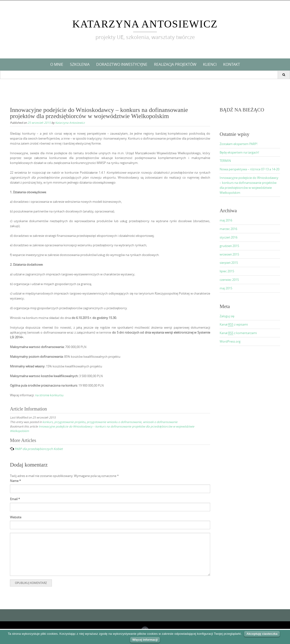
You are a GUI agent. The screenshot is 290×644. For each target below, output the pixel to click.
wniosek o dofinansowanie (160, 422)
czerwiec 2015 (229, 280)
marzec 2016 (228, 229)
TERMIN (225, 161)
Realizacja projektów (175, 64)
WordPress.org (230, 341)
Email (15, 499)
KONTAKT (232, 64)
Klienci (210, 64)
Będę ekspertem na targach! (239, 152)
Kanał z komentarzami (238, 333)
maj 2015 (226, 288)
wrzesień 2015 (229, 254)
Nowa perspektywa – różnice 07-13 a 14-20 (249, 169)
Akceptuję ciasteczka (262, 634)
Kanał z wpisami (234, 324)
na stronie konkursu (49, 395)
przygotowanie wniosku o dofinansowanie (114, 422)
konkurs (48, 422)
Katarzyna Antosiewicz (145, 24)
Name (15, 481)
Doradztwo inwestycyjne (122, 64)
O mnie (57, 64)
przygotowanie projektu (70, 422)
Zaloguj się (227, 316)
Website (16, 517)
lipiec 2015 (227, 271)
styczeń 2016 (229, 237)
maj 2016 (226, 220)
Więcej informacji (145, 640)
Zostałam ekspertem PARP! (238, 144)
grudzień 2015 (229, 246)
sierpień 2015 (229, 263)
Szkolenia (80, 64)
